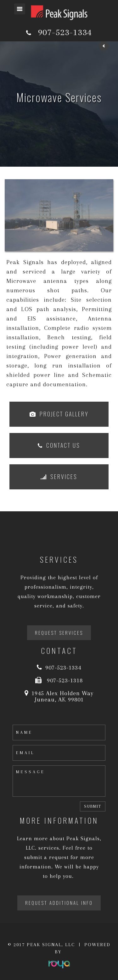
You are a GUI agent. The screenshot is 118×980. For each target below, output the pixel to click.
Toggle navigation (20, 9)
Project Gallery (64, 414)
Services (64, 477)
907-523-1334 (65, 32)
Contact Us (63, 445)
